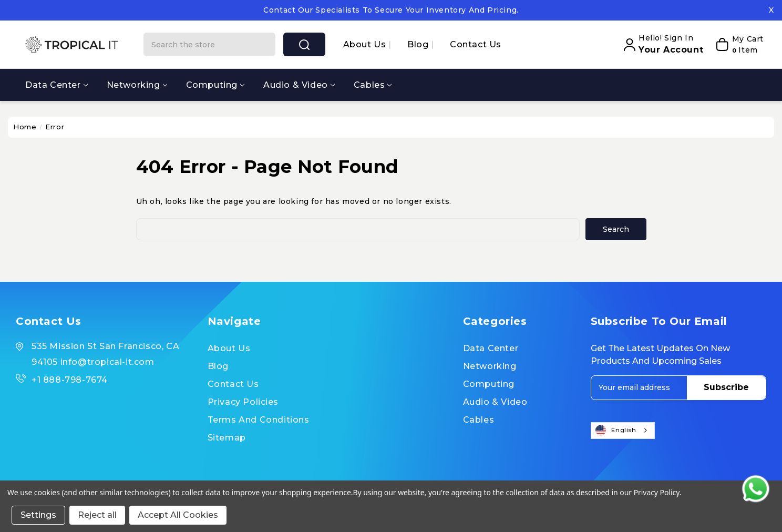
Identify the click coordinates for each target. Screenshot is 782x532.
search (304, 45)
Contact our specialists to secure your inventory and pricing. (391, 10)
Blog (419, 44)
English (616, 431)
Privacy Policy (657, 492)
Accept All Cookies (178, 515)
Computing (215, 85)
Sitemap (227, 438)
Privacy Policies (243, 402)
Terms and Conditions (259, 420)
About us (366, 44)
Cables (373, 85)
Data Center (56, 85)
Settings (38, 515)
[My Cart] (736, 45)
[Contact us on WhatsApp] (756, 489)
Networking (137, 85)
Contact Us (476, 44)
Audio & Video (299, 85)
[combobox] (623, 431)
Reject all (97, 515)
